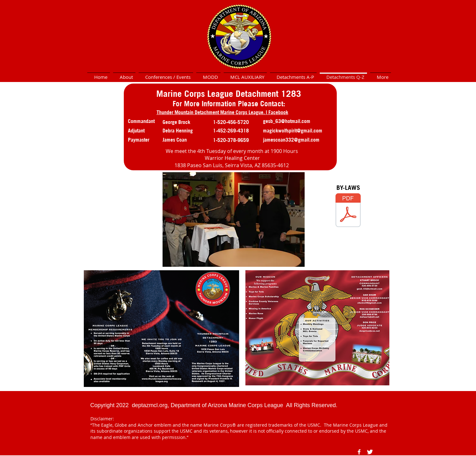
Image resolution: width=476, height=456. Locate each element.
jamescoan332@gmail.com (291, 140)
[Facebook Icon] (359, 452)
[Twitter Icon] (370, 452)
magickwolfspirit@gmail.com (293, 131)
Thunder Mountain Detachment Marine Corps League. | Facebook (222, 112)
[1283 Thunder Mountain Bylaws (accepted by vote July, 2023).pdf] (348, 211)
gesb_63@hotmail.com (287, 121)
